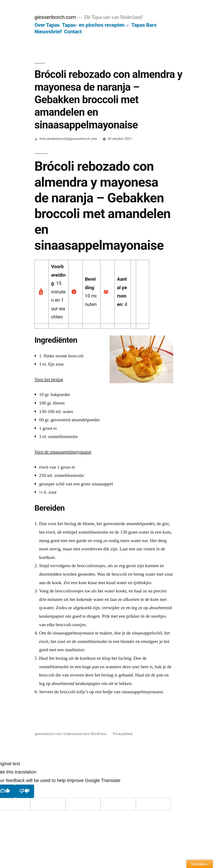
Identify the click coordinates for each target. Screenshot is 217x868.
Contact (73, 32)
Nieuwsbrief (48, 32)
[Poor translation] (24, 791)
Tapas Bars (144, 25)
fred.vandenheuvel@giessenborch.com (68, 139)
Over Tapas (47, 25)
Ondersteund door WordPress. (86, 734)
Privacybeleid (123, 734)
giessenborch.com (55, 17)
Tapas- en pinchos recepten (93, 25)
